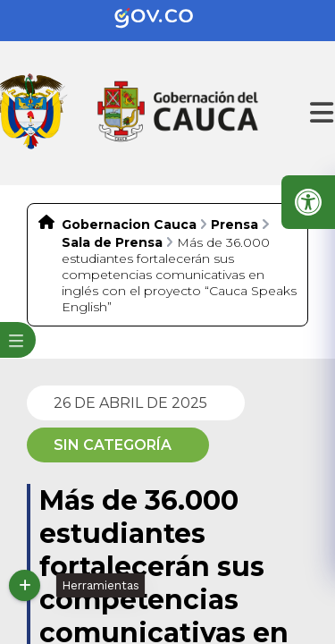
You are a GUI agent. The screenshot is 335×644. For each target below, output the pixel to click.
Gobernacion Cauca (129, 225)
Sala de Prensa (112, 242)
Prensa (234, 225)
